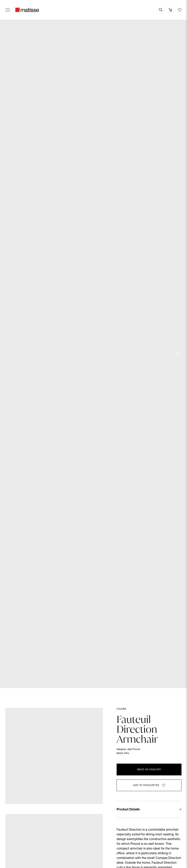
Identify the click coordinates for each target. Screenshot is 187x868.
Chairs (122, 709)
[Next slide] (177, 354)
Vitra (126, 753)
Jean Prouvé (134, 749)
